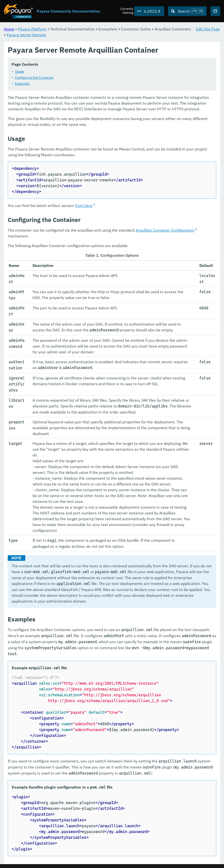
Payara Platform (32, 29)
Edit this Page (208, 29)
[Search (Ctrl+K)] (187, 11)
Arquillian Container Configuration (165, 230)
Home (9, 29)
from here (84, 206)
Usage (20, 72)
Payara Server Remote (26, 35)
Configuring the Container (34, 78)
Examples (22, 84)
